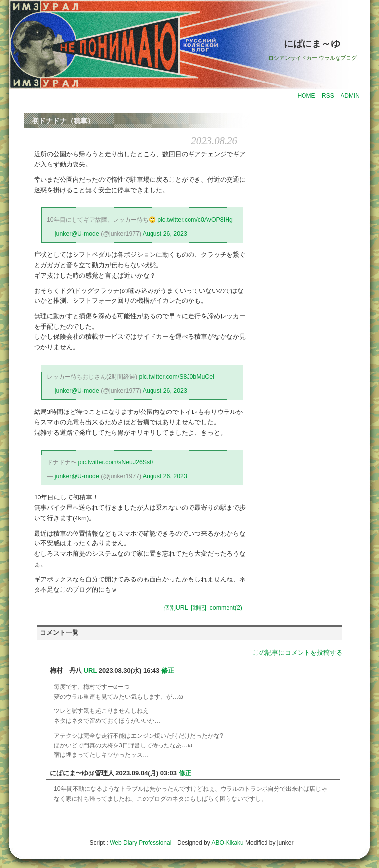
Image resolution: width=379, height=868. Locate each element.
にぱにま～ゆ (312, 44)
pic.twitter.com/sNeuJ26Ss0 (115, 462)
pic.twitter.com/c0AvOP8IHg (195, 220)
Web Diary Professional (140, 843)
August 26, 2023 (165, 234)
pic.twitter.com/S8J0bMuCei (177, 377)
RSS (328, 96)
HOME (306, 96)
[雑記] (199, 608)
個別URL (176, 608)
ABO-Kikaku (227, 843)
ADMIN (350, 96)
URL (90, 671)
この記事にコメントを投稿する (298, 652)
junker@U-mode (77, 234)
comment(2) (226, 608)
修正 (168, 671)
